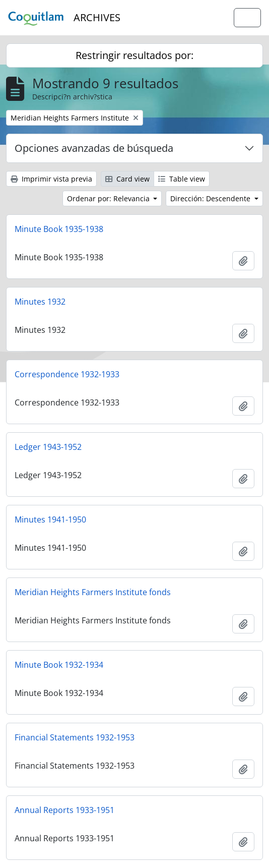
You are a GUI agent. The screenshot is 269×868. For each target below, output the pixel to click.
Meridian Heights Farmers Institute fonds (93, 592)
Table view (182, 179)
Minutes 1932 (40, 302)
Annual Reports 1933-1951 (64, 810)
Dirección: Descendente (211, 198)
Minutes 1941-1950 (50, 519)
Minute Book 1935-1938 (59, 229)
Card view (127, 179)
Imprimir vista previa (51, 179)
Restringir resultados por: (134, 55)
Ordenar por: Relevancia (109, 198)
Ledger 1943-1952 (48, 447)
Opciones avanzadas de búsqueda (94, 148)
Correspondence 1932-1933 (67, 374)
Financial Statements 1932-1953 (75, 737)
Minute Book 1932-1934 (59, 665)
